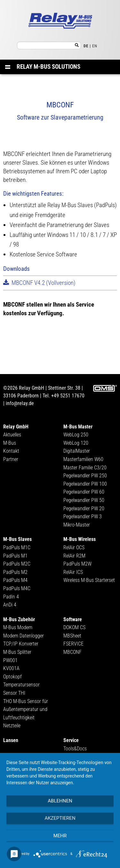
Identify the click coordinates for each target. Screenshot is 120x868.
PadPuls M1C (17, 547)
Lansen (11, 740)
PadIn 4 (11, 597)
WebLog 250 (76, 435)
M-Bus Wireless (80, 539)
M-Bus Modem (18, 627)
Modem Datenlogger (24, 636)
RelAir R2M (74, 556)
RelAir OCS (74, 547)
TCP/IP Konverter (21, 644)
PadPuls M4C (17, 588)
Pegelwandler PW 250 (85, 476)
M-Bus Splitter (17, 652)
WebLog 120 (76, 443)
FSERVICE (73, 644)
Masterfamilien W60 (83, 459)
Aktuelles (12, 435)
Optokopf (12, 677)
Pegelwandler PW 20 (84, 508)
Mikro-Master (77, 525)
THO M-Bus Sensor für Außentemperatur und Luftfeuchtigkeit (26, 709)
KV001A (11, 668)
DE (86, 46)
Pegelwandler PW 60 (84, 492)
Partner (11, 459)
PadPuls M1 (15, 556)
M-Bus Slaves (17, 539)
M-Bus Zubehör (19, 619)
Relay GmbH (16, 427)
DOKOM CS (74, 627)
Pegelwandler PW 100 (85, 484)
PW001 (10, 660)
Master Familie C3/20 (85, 468)
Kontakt (11, 451)
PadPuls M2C (17, 564)
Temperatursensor (21, 685)
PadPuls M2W (77, 564)
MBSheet (72, 636)
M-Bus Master (78, 427)
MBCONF (72, 652)
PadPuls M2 (15, 572)
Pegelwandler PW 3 (83, 516)
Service (71, 740)
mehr (60, 836)
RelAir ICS (73, 572)
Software (73, 619)
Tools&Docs (75, 749)
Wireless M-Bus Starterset (89, 580)
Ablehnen (60, 801)
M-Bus (10, 443)
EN (95, 46)
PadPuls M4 (15, 580)
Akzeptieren (60, 818)
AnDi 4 (10, 605)
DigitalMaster (77, 451)
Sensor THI (14, 693)
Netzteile (12, 726)
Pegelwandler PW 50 (84, 500)
